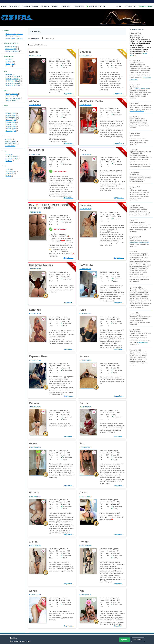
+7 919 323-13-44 (35, 360)
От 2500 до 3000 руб (13, 79)
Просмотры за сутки (13, 36)
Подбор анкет (66, 6)
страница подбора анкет (142, 89)
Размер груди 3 (11, 118)
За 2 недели (10, 64)
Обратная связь (78, 6)
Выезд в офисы (11, 100)
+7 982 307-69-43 (35, 407)
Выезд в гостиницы (12, 98)
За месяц (9, 66)
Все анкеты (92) (36, 32)
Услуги (6, 105)
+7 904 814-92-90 (35, 314)
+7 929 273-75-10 (35, 595)
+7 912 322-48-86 (85, 105)
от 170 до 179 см (11, 159)
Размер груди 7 (11, 126)
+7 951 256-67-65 (85, 496)
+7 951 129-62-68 (85, 545)
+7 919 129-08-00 (85, 407)
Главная (4, 6)
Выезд (6, 90)
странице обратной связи (137, 111)
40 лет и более (10, 146)
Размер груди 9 (11, 131)
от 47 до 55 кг (10, 171)
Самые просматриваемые (15, 34)
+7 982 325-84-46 (85, 154)
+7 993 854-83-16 (85, 595)
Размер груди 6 (11, 124)
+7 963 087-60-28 (35, 212)
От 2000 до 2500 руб (13, 77)
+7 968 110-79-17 (35, 154)
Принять (125, 640)
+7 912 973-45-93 (85, 209)
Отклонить (138, 640)
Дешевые (9, 74)
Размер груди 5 (11, 122)
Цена (5, 71)
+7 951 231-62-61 (85, 269)
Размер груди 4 (11, 120)
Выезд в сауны (11, 96)
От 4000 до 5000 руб (13, 83)
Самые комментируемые (14, 38)
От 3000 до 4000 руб (13, 81)
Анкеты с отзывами (12, 51)
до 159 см (9, 154)
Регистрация (131, 6)
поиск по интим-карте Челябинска (139, 243)
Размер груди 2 (11, 115)
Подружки (55, 6)
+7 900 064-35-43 (85, 314)
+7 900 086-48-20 (35, 105)
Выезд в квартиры (12, 94)
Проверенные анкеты (11, 43)
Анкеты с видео (11, 49)
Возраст (6, 136)
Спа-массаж (45, 6)
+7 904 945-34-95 (35, 269)
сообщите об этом (142, 343)
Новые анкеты (8, 56)
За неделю (9, 62)
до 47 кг (8, 169)
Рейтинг (6, 30)
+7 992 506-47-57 (85, 360)
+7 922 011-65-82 (85, 56)
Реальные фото (11, 47)
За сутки (9, 59)
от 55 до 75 (9, 174)
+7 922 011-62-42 (35, 56)
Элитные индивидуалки (30, 6)
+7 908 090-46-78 (35, 545)
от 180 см (9, 161)
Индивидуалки (14, 6)
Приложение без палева (97, 6)
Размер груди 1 (11, 113)
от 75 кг (8, 176)
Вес (5, 166)
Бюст (5, 110)
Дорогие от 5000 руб (13, 85)
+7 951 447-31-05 (85, 447)
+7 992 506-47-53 (35, 447)
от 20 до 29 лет (10, 141)
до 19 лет (8, 139)
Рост (5, 151)
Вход (120, 6)
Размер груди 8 (11, 129)
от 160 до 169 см (11, 156)
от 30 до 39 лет (10, 144)
